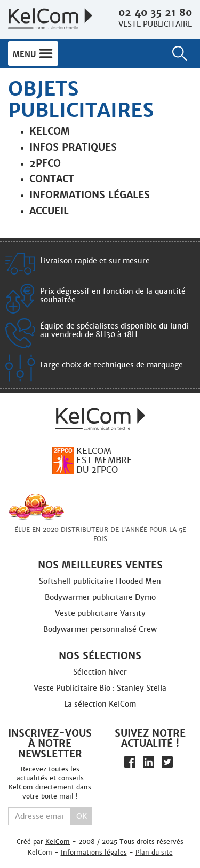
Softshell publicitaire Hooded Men (100, 581)
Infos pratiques (73, 147)
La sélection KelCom (100, 704)
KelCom (58, 842)
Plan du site (154, 852)
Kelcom (50, 131)
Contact (52, 179)
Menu (33, 53)
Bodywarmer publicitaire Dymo (100, 597)
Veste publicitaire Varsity (100, 613)
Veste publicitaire (155, 24)
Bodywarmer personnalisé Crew (100, 629)
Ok (82, 816)
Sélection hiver (100, 672)
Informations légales (90, 195)
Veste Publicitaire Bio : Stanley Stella (100, 688)
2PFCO (45, 163)
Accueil (49, 211)
